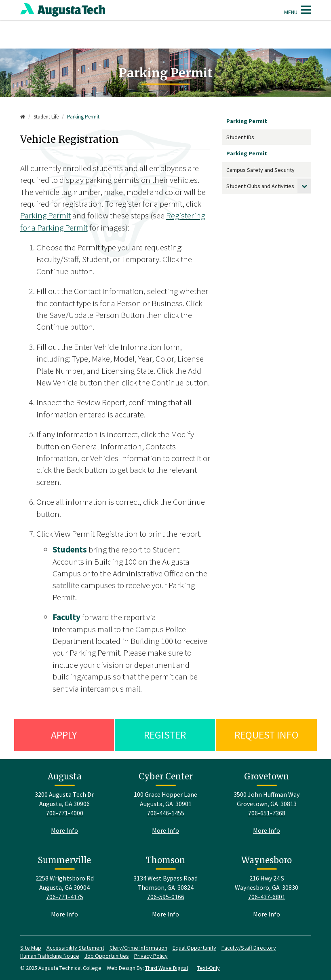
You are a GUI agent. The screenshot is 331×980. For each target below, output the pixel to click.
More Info (64, 830)
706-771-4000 (65, 813)
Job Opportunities (107, 956)
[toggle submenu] (304, 186)
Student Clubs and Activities (260, 186)
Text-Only (209, 968)
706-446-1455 (166, 813)
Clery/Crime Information (138, 948)
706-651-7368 (267, 813)
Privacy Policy (151, 956)
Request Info (267, 735)
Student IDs (240, 137)
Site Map (31, 948)
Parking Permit (83, 117)
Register (165, 735)
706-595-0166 (166, 897)
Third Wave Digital (167, 968)
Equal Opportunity (194, 948)
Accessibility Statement (75, 948)
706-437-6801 (267, 897)
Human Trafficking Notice (50, 956)
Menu (298, 10)
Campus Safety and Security (260, 170)
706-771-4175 (65, 897)
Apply (64, 735)
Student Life (46, 117)
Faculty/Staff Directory (249, 948)
